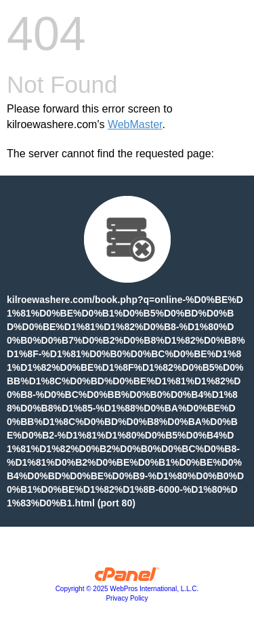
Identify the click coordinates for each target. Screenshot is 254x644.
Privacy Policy (127, 598)
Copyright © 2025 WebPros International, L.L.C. (127, 589)
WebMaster (135, 124)
